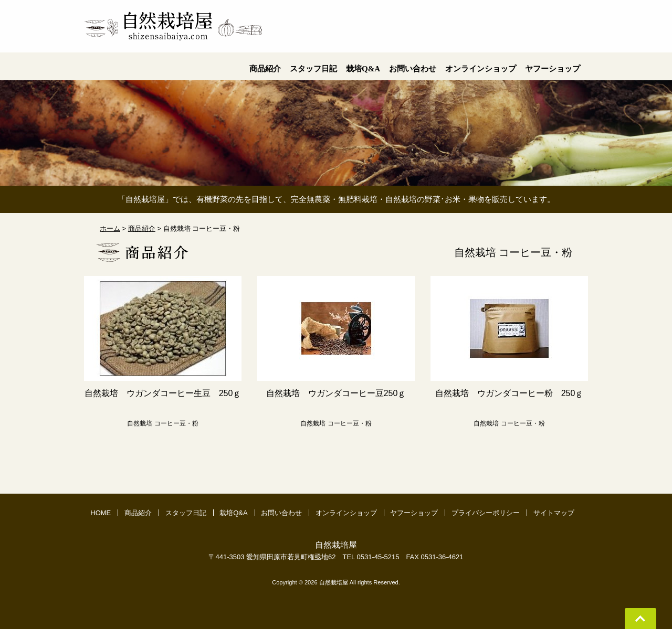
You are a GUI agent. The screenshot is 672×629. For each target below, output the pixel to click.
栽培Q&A (233, 513)
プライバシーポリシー (486, 513)
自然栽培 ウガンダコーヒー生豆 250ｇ (163, 393)
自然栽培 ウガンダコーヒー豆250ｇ (336, 393)
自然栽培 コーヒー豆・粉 (162, 423)
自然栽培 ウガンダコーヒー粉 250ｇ (510, 393)
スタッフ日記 (186, 513)
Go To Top (640, 619)
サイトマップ (554, 513)
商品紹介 (138, 513)
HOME (101, 513)
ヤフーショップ (414, 513)
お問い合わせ (281, 513)
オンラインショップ (346, 513)
